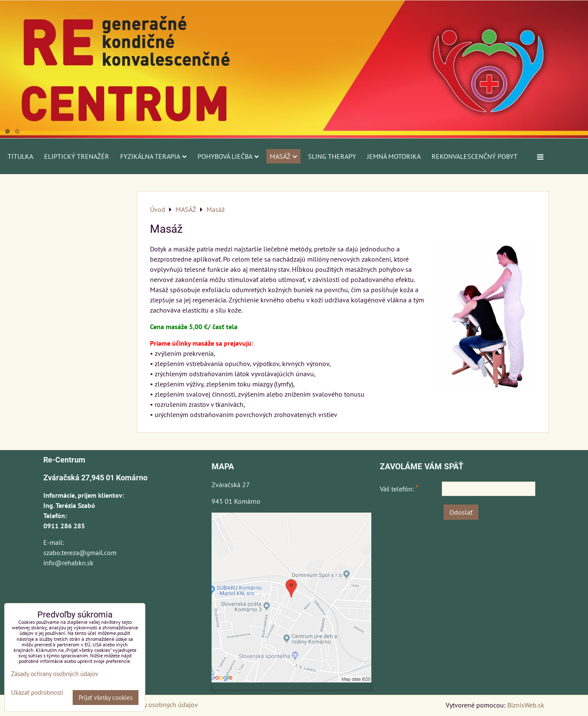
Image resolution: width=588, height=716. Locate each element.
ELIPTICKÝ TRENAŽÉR (77, 156)
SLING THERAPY (332, 156)
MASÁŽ (283, 156)
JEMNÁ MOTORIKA (394, 156)
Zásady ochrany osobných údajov (150, 705)
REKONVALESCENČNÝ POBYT (475, 156)
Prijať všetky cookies (106, 698)
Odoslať (461, 512)
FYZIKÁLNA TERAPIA (153, 156)
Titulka (20, 156)
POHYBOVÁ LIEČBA (228, 156)
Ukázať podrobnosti (37, 693)
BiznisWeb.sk (526, 705)
